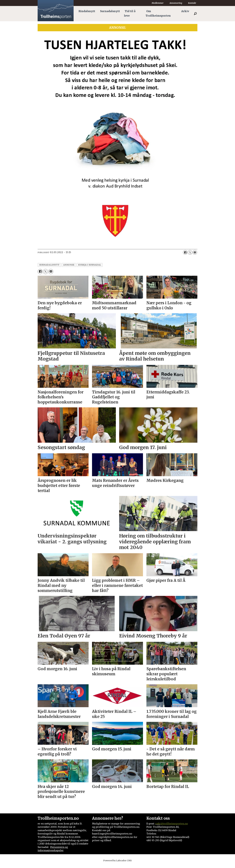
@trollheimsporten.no (174, 824)
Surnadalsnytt (110, 11)
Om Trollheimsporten (158, 13)
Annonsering (176, 3)
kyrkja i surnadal (90, 265)
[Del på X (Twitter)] (190, 252)
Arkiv (185, 11)
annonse (69, 265)
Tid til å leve (130, 13)
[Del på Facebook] (185, 252)
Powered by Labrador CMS (117, 861)
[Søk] (195, 14)
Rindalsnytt (87, 11)
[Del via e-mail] (195, 252)
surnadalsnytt (49, 265)
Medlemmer (158, 3)
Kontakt (192, 3)
